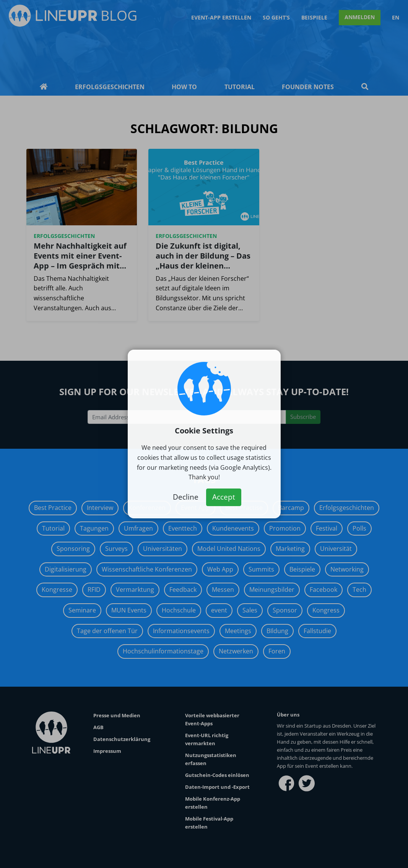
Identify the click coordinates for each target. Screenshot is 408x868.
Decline (186, 497)
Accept (224, 497)
